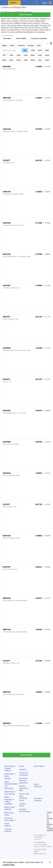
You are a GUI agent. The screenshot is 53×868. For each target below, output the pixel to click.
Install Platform (8, 825)
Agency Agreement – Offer (24, 788)
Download (10, 819)
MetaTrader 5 (39, 766)
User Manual (10, 793)
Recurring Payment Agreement (24, 781)
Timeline (23, 770)
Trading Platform (10, 768)
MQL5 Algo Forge (9, 814)
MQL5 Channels (38, 786)
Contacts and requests (25, 810)
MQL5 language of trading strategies (9, 800)
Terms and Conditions (24, 774)
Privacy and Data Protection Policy (24, 797)
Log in (44, 3)
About (22, 766)
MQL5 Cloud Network (10, 808)
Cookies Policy (23, 805)
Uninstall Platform (8, 830)
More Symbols (27, 755)
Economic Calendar (38, 799)
